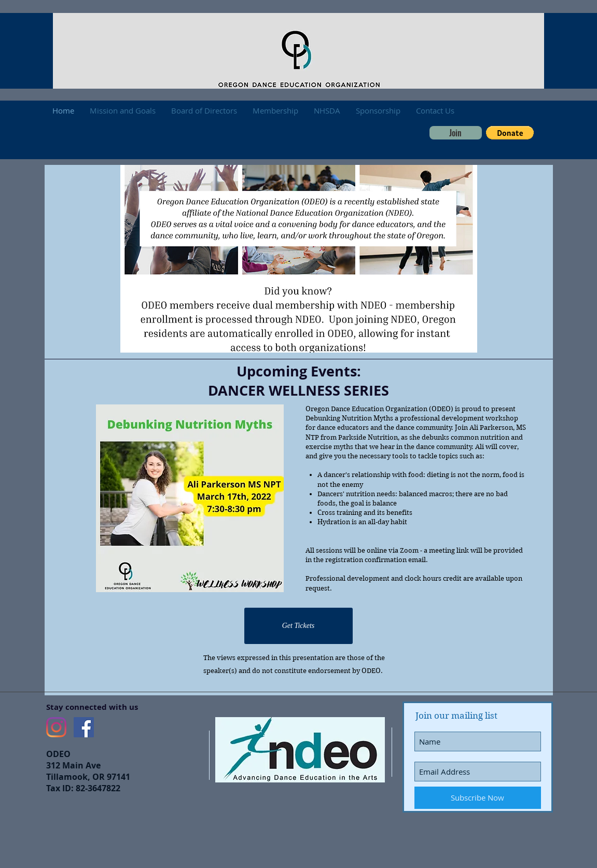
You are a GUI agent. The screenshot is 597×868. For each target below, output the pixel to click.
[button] (510, 133)
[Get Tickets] (298, 626)
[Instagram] (56, 727)
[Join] (456, 133)
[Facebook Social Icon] (84, 727)
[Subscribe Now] (478, 798)
